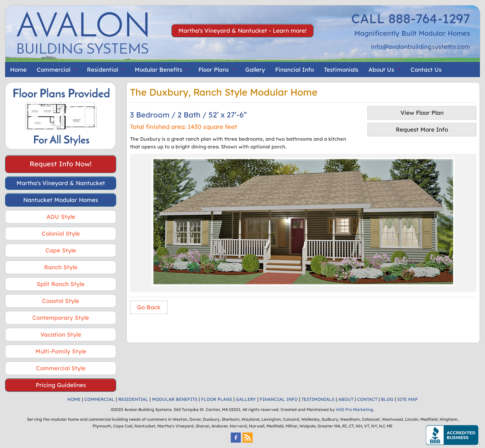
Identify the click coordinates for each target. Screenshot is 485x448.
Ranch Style (61, 267)
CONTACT (367, 399)
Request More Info (422, 129)
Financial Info (295, 70)
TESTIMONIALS (318, 399)
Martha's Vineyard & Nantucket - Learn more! (243, 30)
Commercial (54, 70)
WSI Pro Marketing (354, 409)
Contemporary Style (61, 318)
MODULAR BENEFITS (175, 399)
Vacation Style (61, 334)
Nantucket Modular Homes (61, 200)
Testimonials (341, 70)
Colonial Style (61, 233)
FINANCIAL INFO (279, 399)
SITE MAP (407, 399)
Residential (103, 70)
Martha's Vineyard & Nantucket (61, 183)
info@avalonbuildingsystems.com (421, 47)
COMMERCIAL (99, 399)
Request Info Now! (61, 164)
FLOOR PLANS (217, 399)
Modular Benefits (158, 70)
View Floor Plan (422, 113)
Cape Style (61, 250)
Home (18, 70)
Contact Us (426, 70)
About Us (381, 70)
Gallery (255, 70)
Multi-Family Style (61, 351)
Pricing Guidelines (61, 385)
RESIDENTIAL (133, 399)
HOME (74, 399)
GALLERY (246, 399)
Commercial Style (61, 368)
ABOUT (346, 399)
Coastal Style (61, 301)
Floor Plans (214, 70)
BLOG (387, 399)
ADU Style (61, 217)
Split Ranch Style (61, 284)
